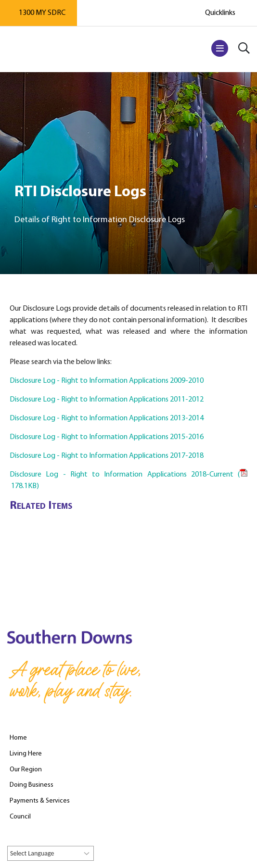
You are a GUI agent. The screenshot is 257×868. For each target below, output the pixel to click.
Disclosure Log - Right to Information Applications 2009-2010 (107, 381)
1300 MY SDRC (42, 13)
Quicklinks (220, 13)
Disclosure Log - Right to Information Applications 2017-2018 (107, 456)
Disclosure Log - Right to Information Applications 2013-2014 (107, 418)
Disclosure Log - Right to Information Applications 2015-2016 (107, 437)
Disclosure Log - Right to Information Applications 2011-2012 (107, 400)
